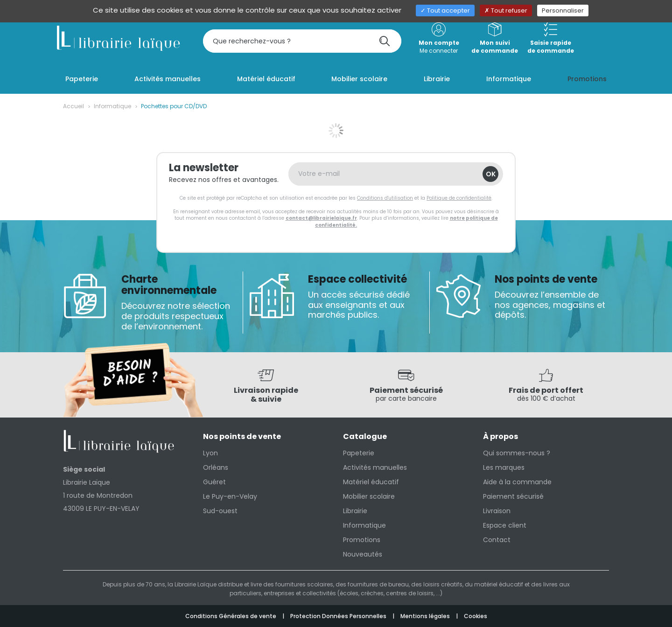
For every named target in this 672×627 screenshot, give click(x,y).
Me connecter (439, 38)
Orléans (216, 467)
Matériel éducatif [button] (266, 79)
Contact (497, 540)
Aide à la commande (517, 482)
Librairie (355, 511)
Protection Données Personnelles (339, 616)
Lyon (210, 453)
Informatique (112, 106)
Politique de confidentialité (459, 198)
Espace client (505, 525)
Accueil (73, 106)
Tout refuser (506, 10)
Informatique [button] (509, 79)
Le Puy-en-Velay (230, 496)
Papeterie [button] (82, 79)
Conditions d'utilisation (385, 198)
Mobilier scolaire (369, 496)
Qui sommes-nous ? (517, 453)
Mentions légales (426, 616)
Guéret (214, 482)
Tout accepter (445, 10)
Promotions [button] (587, 79)
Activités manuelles (375, 467)
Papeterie (359, 453)
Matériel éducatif (371, 482)
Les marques (504, 467)
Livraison (497, 511)
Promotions (362, 540)
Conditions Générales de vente (231, 616)
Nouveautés (363, 554)
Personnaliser (563, 10)
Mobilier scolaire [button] (359, 79)
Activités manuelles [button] (168, 79)
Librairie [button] (437, 79)
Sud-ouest (220, 511)
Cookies (476, 616)
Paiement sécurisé (513, 496)
